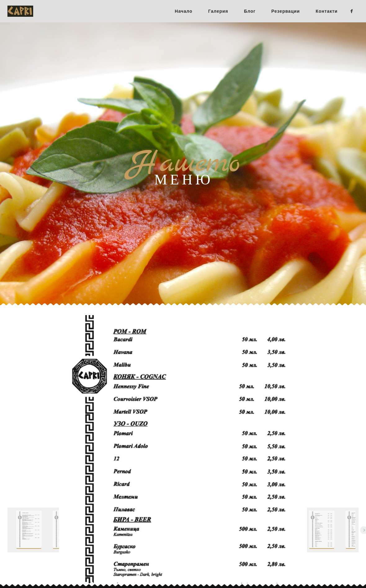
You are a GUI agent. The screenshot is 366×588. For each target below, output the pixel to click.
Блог (250, 11)
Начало (184, 11)
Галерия (218, 11)
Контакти (327, 11)
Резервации (286, 11)
